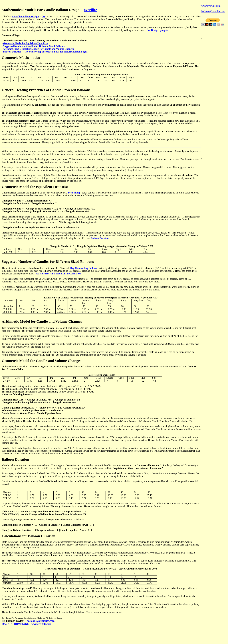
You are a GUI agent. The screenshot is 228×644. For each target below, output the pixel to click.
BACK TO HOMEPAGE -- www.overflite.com (27, 624)
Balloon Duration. (100, 238)
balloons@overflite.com (41, 621)
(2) (43, 17)
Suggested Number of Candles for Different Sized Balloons (34, 46)
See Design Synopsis (157, 30)
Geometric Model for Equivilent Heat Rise (25, 43)
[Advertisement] (214, 47)
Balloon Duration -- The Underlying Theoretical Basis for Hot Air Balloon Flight (45, 52)
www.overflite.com (211, 6)
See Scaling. (74, 193)
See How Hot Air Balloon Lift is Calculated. (58, 274)
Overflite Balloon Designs (26, 17)
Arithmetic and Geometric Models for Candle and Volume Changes (38, 49)
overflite (90, 10)
